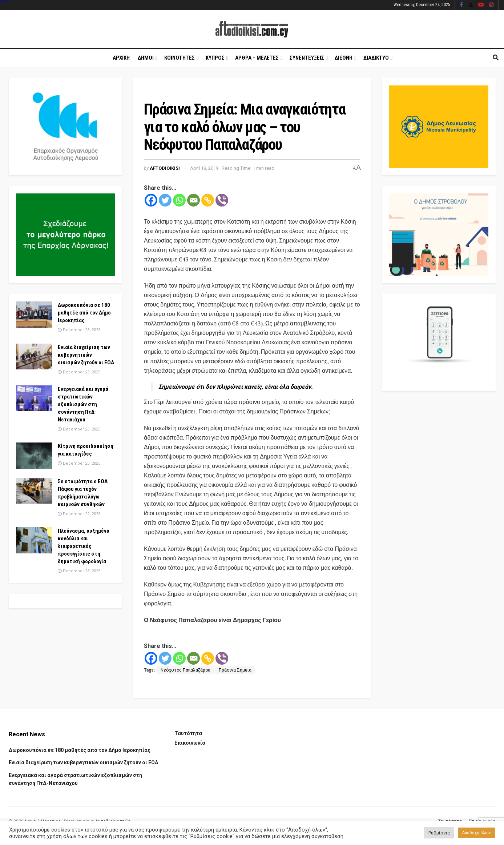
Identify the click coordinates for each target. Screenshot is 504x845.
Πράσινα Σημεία (235, 670)
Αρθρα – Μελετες (257, 58)
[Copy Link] (208, 200)
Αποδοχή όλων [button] (476, 833)
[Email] (193, 200)
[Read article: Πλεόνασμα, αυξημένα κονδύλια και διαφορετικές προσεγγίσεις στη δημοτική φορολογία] (34, 540)
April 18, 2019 (204, 168)
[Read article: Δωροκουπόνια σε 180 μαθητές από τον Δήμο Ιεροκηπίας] (34, 315)
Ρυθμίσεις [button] (439, 833)
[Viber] (222, 200)
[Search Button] (496, 58)
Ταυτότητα (188, 733)
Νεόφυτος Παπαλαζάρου (186, 670)
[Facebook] (151, 200)
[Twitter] (165, 200)
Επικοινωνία (190, 743)
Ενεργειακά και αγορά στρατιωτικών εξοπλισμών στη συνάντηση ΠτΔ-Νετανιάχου (83, 404)
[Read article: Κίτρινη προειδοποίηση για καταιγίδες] (34, 456)
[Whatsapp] (179, 200)
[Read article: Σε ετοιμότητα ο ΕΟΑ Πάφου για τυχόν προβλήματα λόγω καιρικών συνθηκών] (34, 491)
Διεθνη (344, 58)
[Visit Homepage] (252, 29)
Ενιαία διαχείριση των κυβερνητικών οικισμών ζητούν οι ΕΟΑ (86, 355)
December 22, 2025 (79, 514)
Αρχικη (121, 58)
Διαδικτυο (376, 58)
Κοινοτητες (180, 58)
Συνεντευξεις (307, 58)
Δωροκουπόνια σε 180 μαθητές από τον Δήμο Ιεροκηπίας (84, 313)
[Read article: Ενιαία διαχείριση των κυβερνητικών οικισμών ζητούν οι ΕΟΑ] (34, 357)
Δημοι (146, 58)
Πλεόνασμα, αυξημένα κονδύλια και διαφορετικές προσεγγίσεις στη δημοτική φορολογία (84, 546)
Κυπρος (215, 58)
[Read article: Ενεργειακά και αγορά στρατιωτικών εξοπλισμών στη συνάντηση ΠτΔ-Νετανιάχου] (34, 399)
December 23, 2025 (79, 330)
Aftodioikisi (165, 168)
